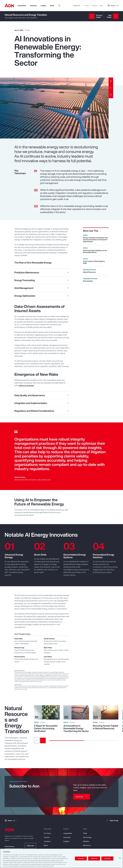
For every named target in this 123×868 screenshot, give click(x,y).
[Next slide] (43, 740)
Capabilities (22, 6)
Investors (94, 6)
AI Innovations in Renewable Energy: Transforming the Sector (76, 728)
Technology (87, 837)
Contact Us (77, 6)
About (52, 6)
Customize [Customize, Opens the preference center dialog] (81, 858)
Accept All (107, 858)
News (101, 6)
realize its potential (26, 385)
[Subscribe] (82, 797)
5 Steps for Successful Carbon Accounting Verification (46, 728)
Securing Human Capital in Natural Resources (105, 727)
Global (113, 6)
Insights (43, 6)
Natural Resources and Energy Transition (26, 15)
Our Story (47, 833)
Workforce (87, 845)
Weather (86, 841)
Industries (33, 6)
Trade (85, 833)
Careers (87, 6)
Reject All (94, 858)
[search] (59, 6)
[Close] (120, 858)
